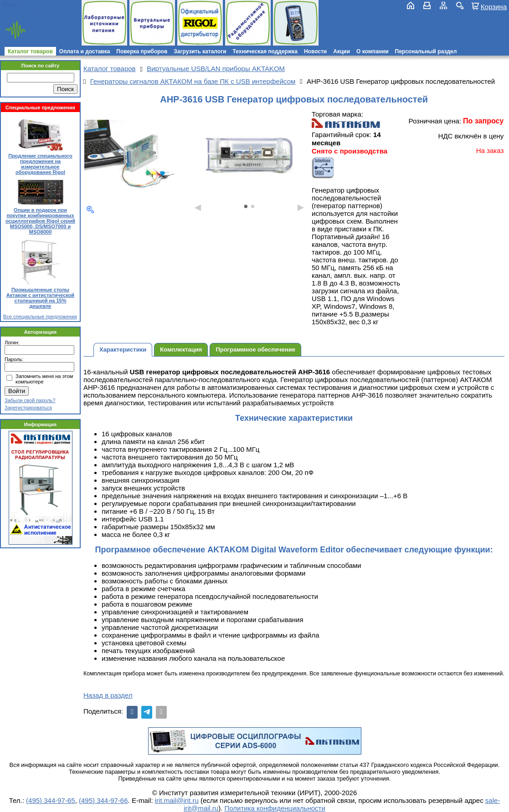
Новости (315, 51)
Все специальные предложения (40, 317)
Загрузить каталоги (200, 51)
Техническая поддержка (265, 51)
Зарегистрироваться (28, 408)
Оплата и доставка (85, 51)
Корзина (494, 6)
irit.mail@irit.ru (31, 12)
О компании (373, 51)
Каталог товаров (30, 51)
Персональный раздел (426, 51)
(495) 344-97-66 (103, 800)
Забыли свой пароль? (30, 400)
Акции (342, 51)
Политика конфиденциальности (275, 808)
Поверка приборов (142, 51)
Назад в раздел (108, 695)
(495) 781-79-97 (47, 4)
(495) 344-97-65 (51, 800)
